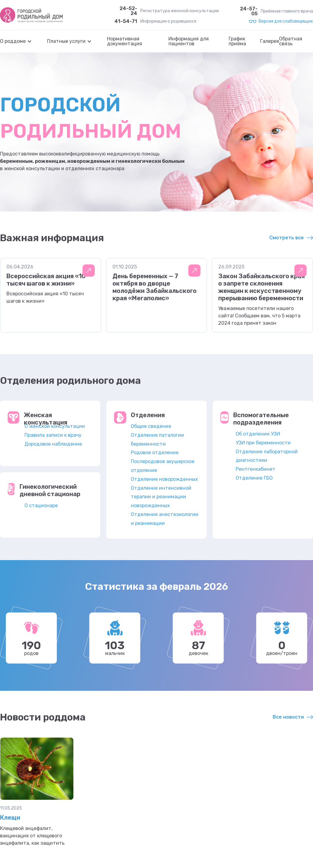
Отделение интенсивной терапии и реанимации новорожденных (161, 497)
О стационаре (41, 505)
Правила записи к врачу (53, 435)
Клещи (10, 817)
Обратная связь (291, 41)
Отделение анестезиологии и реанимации (165, 519)
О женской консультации (55, 426)
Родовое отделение (155, 453)
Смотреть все (287, 238)
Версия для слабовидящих (286, 21)
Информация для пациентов (189, 41)
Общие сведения (151, 426)
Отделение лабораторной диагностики (267, 456)
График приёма (237, 41)
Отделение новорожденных (164, 479)
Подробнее (89, 271)
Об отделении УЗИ (258, 434)
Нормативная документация (125, 41)
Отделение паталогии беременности (157, 440)
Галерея (270, 41)
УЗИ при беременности (263, 443)
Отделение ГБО (254, 478)
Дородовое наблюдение (53, 444)
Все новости (288, 717)
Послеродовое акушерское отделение (163, 466)
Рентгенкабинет (256, 469)
